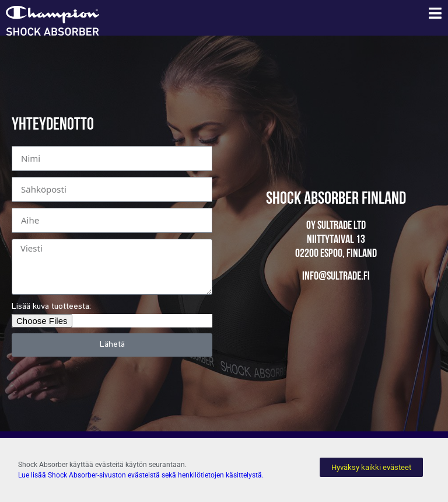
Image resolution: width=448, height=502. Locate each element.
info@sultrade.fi (336, 277)
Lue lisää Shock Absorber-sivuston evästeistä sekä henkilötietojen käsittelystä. (141, 475)
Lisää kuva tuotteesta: (51, 307)
